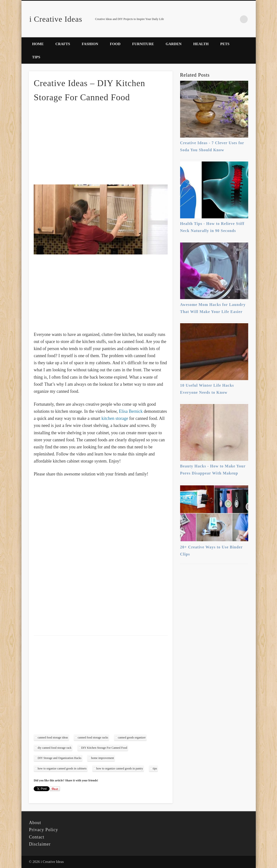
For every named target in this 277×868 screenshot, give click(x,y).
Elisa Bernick (131, 411)
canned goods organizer (132, 737)
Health (201, 44)
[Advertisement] (101, 143)
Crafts (63, 44)
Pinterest (234, 19)
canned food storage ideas (53, 737)
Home (38, 44)
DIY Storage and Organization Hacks (59, 758)
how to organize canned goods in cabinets (62, 768)
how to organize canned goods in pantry (120, 768)
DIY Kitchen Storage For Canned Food (104, 748)
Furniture (143, 44)
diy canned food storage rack (55, 748)
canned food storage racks (93, 737)
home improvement (103, 758)
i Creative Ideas (56, 19)
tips (155, 768)
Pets (225, 44)
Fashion (90, 44)
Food (115, 44)
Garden (174, 44)
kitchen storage (115, 418)
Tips (36, 57)
